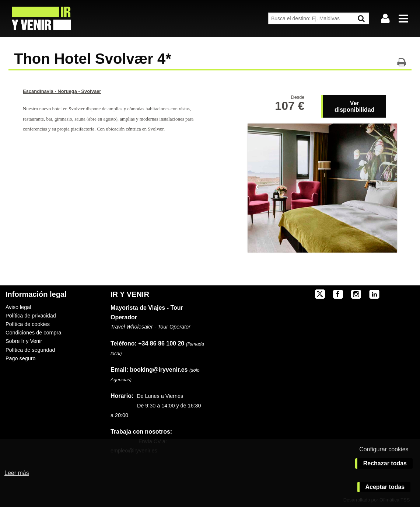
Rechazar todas (385, 463)
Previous (261, 186)
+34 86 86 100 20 (161, 343)
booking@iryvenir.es (149, 370)
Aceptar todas (385, 487)
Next (383, 186)
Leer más (17, 473)
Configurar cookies (384, 449)
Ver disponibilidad (354, 106)
